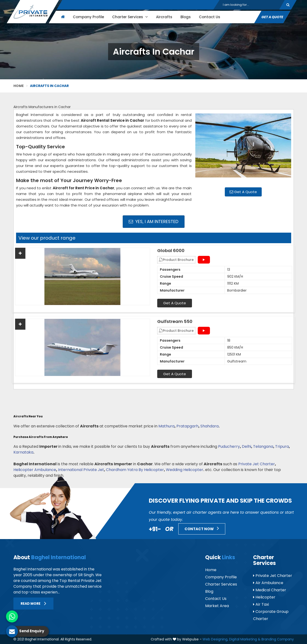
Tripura (282, 446)
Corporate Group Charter (271, 615)
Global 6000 (171, 251)
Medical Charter (270, 590)
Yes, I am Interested (153, 221)
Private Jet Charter (257, 464)
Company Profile (88, 17)
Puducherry (229, 446)
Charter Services (130, 17)
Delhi (246, 446)
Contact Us (209, 17)
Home (19, 86)
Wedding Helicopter (185, 470)
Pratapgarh (187, 426)
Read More (33, 603)
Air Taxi (261, 604)
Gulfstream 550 (175, 322)
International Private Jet (81, 470)
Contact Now (202, 528)
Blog (209, 591)
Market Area (217, 606)
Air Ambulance (268, 583)
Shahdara (209, 426)
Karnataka (23, 452)
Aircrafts (164, 17)
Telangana (263, 446)
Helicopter (264, 597)
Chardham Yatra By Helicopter (135, 470)
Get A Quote (272, 17)
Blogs (185, 17)
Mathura (166, 426)
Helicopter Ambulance (35, 470)
